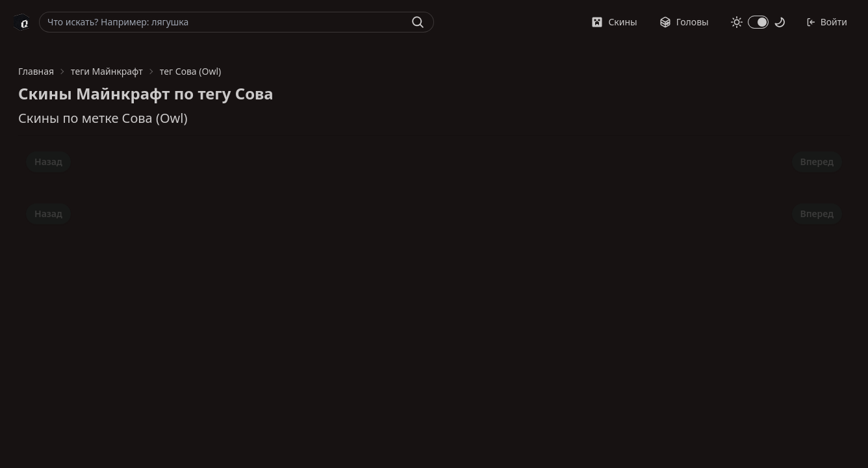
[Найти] (418, 22)
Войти (827, 22)
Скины (614, 22)
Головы (684, 22)
